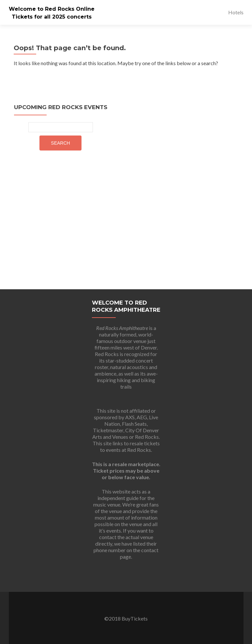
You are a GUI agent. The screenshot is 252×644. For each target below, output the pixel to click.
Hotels (236, 12)
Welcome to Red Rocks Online (52, 9)
